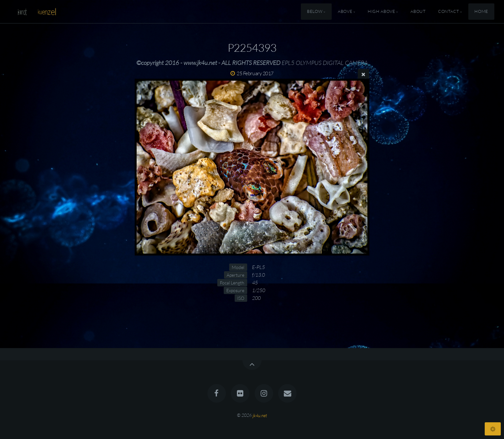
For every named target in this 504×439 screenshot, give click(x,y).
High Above (381, 12)
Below (315, 12)
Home (481, 12)
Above (345, 12)
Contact (449, 12)
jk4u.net (260, 415)
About (418, 12)
